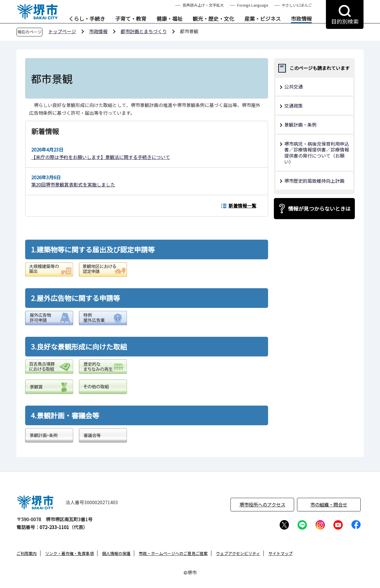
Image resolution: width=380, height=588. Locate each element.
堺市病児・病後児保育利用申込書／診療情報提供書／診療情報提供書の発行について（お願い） (317, 153)
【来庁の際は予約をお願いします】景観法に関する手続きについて (101, 157)
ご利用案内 (27, 553)
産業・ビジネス (263, 19)
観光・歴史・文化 (213, 19)
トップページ (62, 31)
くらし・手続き (87, 19)
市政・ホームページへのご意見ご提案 (173, 553)
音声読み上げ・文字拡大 (203, 5)
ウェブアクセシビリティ (238, 553)
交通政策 (294, 106)
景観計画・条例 (300, 125)
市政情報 (301, 19)
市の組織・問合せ (329, 504)
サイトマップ (281, 553)
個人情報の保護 (116, 553)
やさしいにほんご (297, 5)
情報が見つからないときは (319, 208)
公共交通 (294, 86)
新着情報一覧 (242, 206)
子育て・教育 (131, 19)
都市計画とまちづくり (144, 31)
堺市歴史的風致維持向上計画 (314, 181)
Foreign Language (253, 5)
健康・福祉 (169, 19)
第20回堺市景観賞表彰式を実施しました (73, 184)
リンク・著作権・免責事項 (69, 553)
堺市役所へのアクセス (262, 504)
